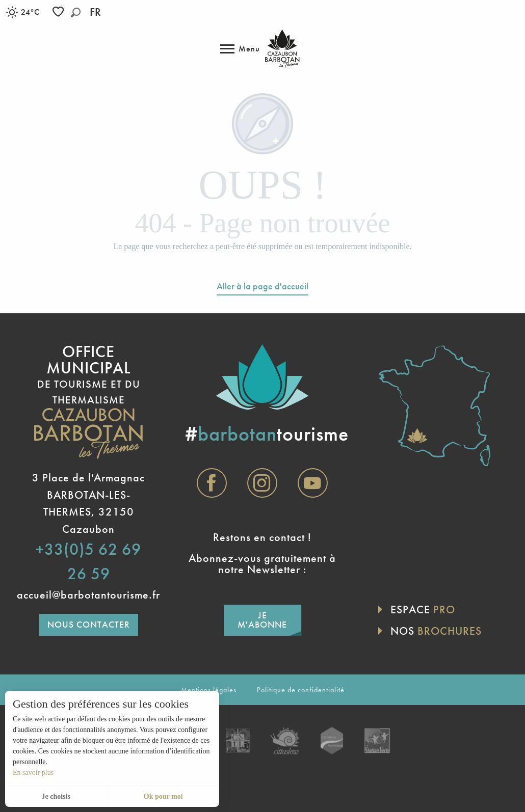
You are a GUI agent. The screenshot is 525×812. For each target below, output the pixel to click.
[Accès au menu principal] (240, 49)
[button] (76, 12)
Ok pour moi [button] (163, 796)
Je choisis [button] (56, 796)
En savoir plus (33, 773)
